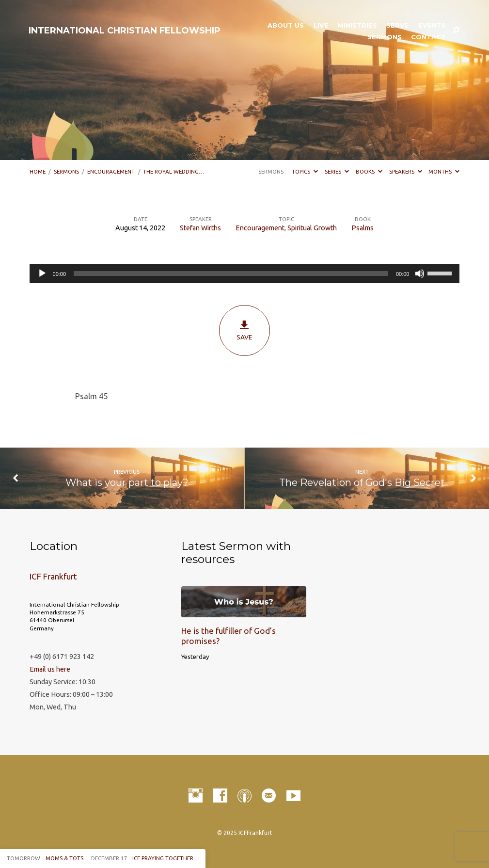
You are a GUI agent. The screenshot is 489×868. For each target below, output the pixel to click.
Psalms (363, 228)
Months (444, 171)
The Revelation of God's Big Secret (362, 482)
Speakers (406, 171)
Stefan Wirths (200, 228)
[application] (245, 273)
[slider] (231, 273)
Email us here (50, 669)
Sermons (385, 37)
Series (337, 171)
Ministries (357, 25)
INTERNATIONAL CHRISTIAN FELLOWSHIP (125, 31)
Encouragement (111, 171)
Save (244, 330)
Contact (428, 37)
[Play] (42, 273)
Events (432, 25)
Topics (305, 171)
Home (38, 171)
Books (369, 171)
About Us (286, 25)
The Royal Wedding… (174, 171)
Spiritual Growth (312, 228)
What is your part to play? (127, 482)
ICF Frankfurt (53, 576)
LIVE (321, 25)
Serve (398, 25)
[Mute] (420, 273)
